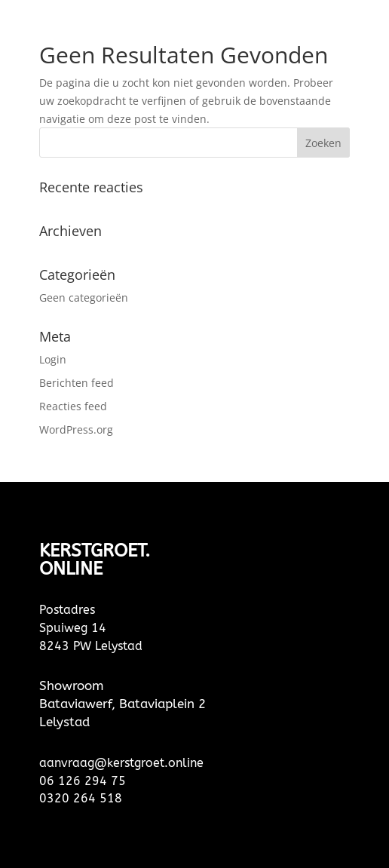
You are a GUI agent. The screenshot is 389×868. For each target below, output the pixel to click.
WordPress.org (76, 429)
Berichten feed (77, 383)
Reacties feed (73, 406)
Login (53, 359)
